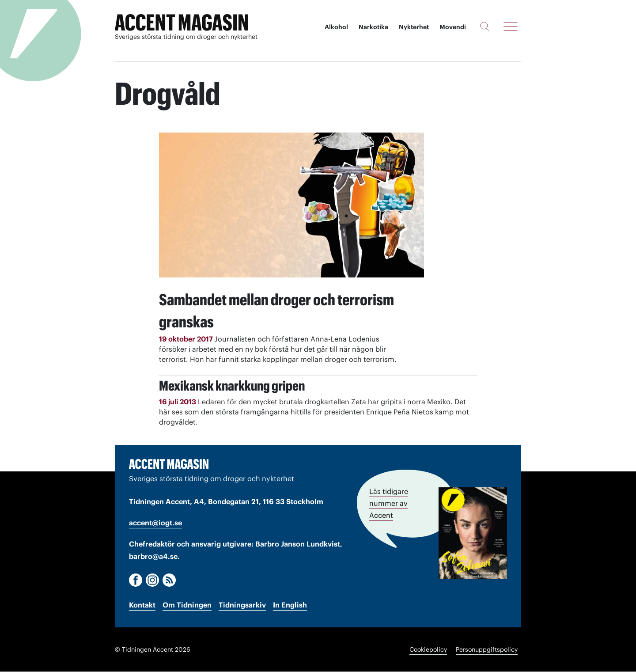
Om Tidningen (187, 605)
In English (290, 605)
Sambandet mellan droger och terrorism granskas (265, 307)
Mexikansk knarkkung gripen (254, 383)
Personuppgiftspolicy (487, 650)
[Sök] (485, 26)
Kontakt (142, 605)
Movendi (453, 27)
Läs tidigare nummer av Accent (389, 502)
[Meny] (511, 26)
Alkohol (336, 27)
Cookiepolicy (428, 650)
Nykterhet (414, 27)
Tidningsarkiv (242, 605)
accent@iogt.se (155, 524)
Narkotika (373, 27)
